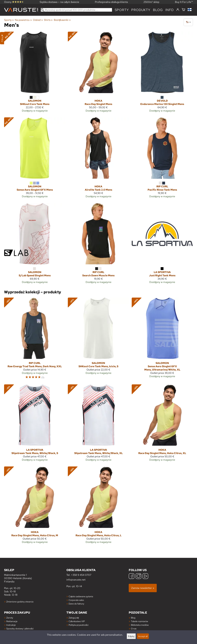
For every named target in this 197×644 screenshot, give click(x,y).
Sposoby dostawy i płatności (20, 628)
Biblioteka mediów (140, 625)
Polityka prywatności (79, 625)
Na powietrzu (23, 20)
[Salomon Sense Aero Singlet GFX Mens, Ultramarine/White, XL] (162, 340)
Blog (133, 618)
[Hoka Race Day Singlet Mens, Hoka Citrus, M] (35, 506)
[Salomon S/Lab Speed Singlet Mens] (35, 245)
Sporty (122, 10)
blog (158, 10)
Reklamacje (12, 621)
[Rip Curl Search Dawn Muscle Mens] (98, 245)
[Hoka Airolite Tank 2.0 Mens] (98, 159)
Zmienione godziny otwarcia (20, 602)
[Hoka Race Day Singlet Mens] (98, 73)
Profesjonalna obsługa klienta (111, 2)
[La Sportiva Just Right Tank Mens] (162, 245)
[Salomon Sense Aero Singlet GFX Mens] (35, 159)
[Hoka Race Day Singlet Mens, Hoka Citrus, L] (98, 506)
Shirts (48, 20)
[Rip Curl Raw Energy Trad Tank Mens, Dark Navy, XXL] (35, 340)
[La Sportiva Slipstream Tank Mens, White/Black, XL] (98, 424)
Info (170, 10)
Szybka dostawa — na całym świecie (59, 2)
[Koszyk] (183, 10)
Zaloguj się (74, 618)
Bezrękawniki (62, 20)
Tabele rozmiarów (139, 621)
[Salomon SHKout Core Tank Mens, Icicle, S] (98, 340)
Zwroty (10, 618)
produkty (141, 10)
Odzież (38, 20)
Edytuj (131, 636)
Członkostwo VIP (77, 621)
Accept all (143, 636)
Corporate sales (76, 600)
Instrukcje (11, 625)
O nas (134, 628)
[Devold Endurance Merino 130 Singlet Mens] (162, 73)
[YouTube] (145, 576)
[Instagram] (138, 576)
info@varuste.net (76, 580)
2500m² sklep (151, 2)
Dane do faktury (76, 604)
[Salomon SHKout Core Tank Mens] (35, 73)
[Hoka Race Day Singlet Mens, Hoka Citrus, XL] (162, 424)
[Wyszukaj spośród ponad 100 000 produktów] (76, 10)
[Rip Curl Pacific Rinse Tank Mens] (162, 159)
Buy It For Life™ (184, 2)
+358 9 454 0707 (81, 575)
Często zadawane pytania (81, 596)
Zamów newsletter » (143, 588)
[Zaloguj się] (178, 10)
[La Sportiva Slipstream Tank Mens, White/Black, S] (35, 424)
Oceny (14, 2)
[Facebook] (132, 576)
